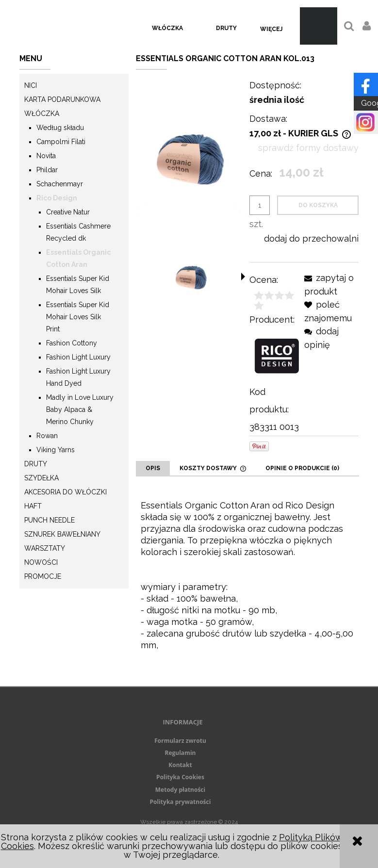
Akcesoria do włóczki (66, 492)
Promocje (43, 576)
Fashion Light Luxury (78, 357)
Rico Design (57, 198)
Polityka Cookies (180, 777)
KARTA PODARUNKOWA (62, 99)
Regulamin (181, 753)
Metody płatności (180, 790)
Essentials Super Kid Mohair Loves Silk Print (78, 317)
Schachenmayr (60, 184)
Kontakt (180, 765)
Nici (31, 85)
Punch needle (49, 520)
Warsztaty (45, 548)
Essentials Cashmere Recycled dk (78, 232)
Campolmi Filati (61, 142)
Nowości (41, 562)
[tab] (153, 468)
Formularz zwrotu (180, 741)
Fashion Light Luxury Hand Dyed (78, 377)
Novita (46, 156)
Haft (33, 506)
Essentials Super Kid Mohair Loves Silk (78, 285)
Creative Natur (68, 212)
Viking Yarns (56, 450)
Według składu (60, 128)
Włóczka (42, 114)
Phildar (47, 170)
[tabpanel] (247, 581)
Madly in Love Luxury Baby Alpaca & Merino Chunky (80, 409)
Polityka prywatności (181, 802)
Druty (36, 464)
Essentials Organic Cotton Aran (78, 258)
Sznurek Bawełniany (62, 534)
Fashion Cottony (72, 343)
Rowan (47, 436)
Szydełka (41, 478)
